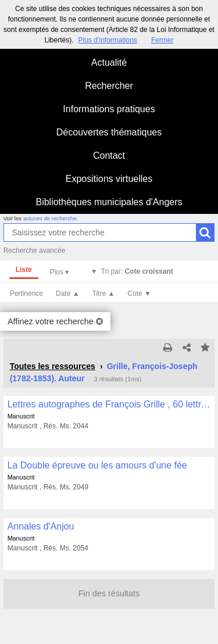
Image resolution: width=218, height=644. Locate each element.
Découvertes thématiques (109, 132)
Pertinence (26, 294)
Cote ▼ (139, 294)
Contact (109, 155)
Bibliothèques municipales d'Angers (109, 202)
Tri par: (137, 271)
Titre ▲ (104, 294)
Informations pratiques (109, 109)
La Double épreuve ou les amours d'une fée (97, 465)
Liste (24, 270)
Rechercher (109, 86)
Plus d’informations (107, 40)
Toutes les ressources (53, 366)
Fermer (162, 40)
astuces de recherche (50, 218)
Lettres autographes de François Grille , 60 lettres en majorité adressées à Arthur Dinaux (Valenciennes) (109, 404)
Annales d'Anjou (41, 526)
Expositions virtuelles (109, 179)
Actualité (109, 62)
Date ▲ (68, 294)
